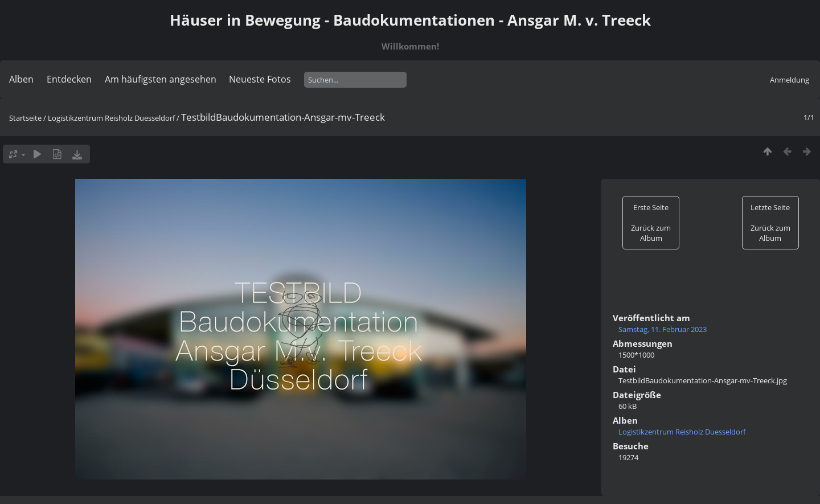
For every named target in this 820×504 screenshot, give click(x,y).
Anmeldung (790, 80)
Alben (21, 79)
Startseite (25, 118)
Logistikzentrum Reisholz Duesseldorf (111, 118)
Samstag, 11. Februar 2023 (663, 329)
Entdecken (69, 79)
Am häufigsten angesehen (161, 79)
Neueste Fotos (260, 79)
